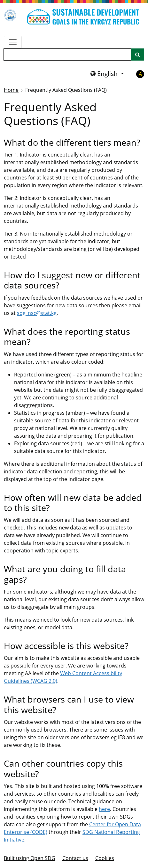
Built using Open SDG (30, 858)
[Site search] (138, 55)
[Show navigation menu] (13, 42)
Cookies (105, 858)
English (105, 74)
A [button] (140, 74)
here (104, 809)
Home (11, 90)
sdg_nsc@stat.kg (37, 313)
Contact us (75, 858)
